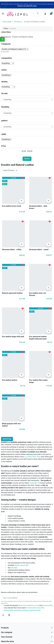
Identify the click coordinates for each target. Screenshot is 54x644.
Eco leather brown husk (12, 206)
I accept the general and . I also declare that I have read (28, 608)
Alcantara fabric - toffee (12, 250)
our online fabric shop (32, 457)
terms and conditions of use (29, 605)
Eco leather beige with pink (13, 337)
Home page (7, 22)
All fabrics (18, 22)
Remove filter (6, 52)
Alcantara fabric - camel (39, 250)
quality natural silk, (22, 565)
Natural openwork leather (12, 293)
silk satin (14, 568)
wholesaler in (34, 483)
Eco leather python (10, 380)
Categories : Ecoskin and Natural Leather (18, 37)
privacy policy (48, 605)
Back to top (7, 439)
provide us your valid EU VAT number (27, 6)
